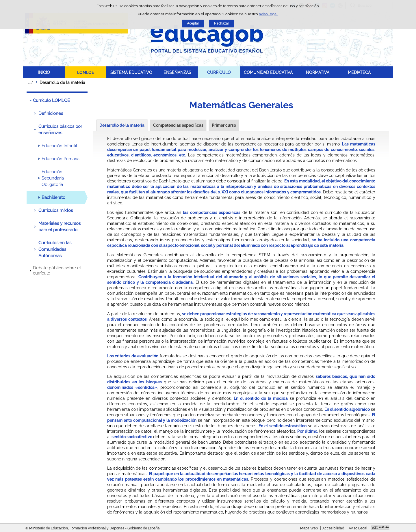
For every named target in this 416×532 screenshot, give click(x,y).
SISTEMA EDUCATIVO (131, 72)
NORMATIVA (318, 72)
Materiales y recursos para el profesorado (60, 227)
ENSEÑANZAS (177, 72)
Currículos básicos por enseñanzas (60, 130)
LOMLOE (86, 72)
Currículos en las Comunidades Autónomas (55, 249)
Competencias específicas (178, 125)
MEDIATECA (359, 72)
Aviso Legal (358, 528)
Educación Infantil (59, 146)
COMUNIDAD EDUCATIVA (268, 72)
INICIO (44, 72)
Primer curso (224, 125)
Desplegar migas (30, 82)
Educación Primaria (61, 159)
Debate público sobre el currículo (57, 270)
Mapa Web (309, 528)
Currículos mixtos (56, 210)
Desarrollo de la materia (122, 125)
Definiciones (51, 113)
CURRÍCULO (219, 72)
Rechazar (222, 23)
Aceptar (193, 23)
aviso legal (268, 14)
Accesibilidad (333, 528)
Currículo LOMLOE (51, 100)
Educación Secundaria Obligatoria (53, 178)
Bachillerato (53, 197)
